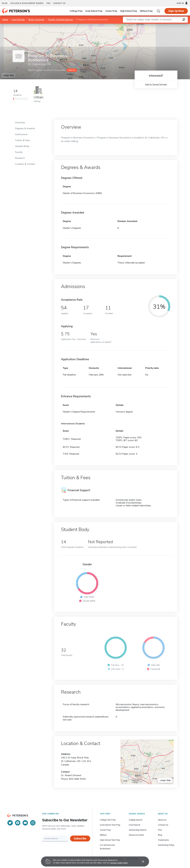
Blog (5, 3)
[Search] (159, 11)
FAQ (48, 3)
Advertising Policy (166, 845)
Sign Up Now (176, 11)
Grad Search (135, 825)
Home (5, 20)
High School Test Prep (110, 840)
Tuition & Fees (22, 140)
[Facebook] (18, 823)
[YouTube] (25, 823)
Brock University (36, 20)
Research (20, 158)
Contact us (59, 3)
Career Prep (111, 11)
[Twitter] (10, 823)
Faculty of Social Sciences (61, 20)
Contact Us (163, 825)
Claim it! (71, 70)
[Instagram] (33, 823)
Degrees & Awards (25, 128)
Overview (20, 123)
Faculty (19, 152)
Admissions (21, 134)
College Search (136, 820)
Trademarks (163, 840)
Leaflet (154, 25)
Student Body (22, 146)
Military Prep (146, 11)
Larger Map (8, 75)
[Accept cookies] (141, 861)
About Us (162, 820)
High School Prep (129, 11)
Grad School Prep (94, 11)
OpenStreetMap (170, 25)
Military (103, 835)
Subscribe (80, 838)
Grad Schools (18, 20)
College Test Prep (108, 820)
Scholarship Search (138, 830)
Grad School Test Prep (110, 825)
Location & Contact (25, 164)
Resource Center (136, 835)
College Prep (76, 11)
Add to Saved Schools (156, 85)
